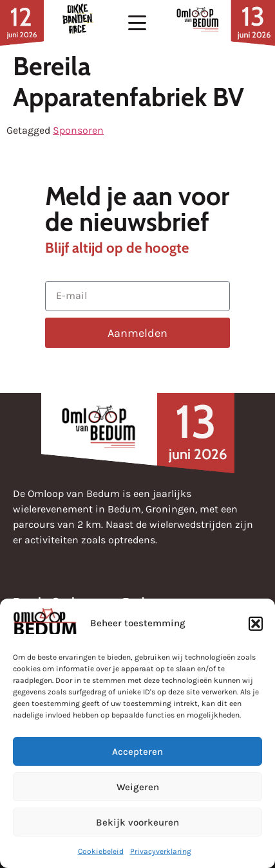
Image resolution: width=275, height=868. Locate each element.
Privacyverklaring (161, 851)
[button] (256, 624)
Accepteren (137, 752)
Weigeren (138, 787)
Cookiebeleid (101, 851)
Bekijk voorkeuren (137, 822)
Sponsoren (78, 130)
